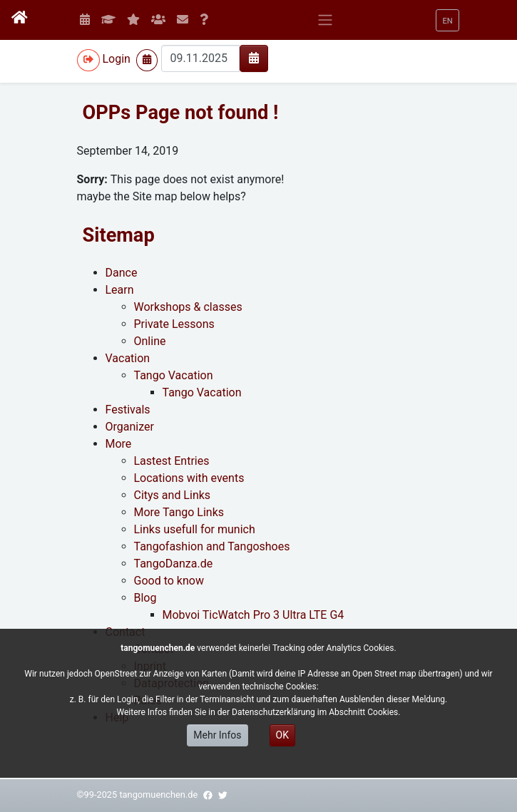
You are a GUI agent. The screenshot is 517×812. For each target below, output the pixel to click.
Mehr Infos (217, 735)
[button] (447, 20)
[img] (254, 58)
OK (282, 735)
